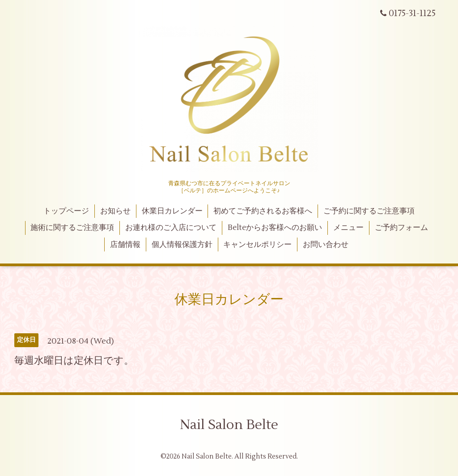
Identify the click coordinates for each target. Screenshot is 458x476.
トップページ (66, 211)
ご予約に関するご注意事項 (369, 211)
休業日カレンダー (172, 211)
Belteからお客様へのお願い (275, 228)
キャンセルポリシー (257, 245)
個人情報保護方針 (182, 245)
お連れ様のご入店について (171, 228)
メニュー (348, 228)
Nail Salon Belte (229, 425)
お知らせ (115, 211)
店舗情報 (125, 245)
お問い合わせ (326, 245)
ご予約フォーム (401, 228)
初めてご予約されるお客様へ (263, 211)
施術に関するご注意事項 (72, 228)
